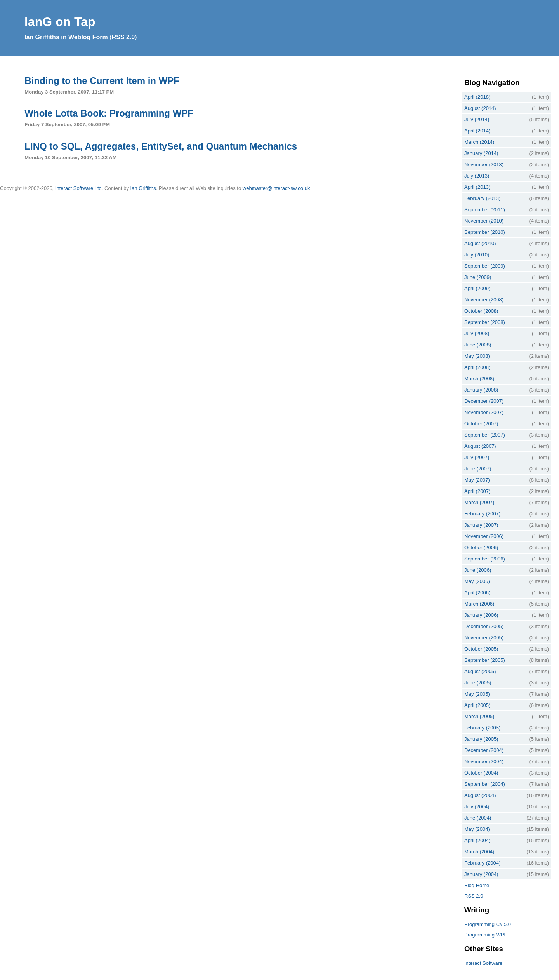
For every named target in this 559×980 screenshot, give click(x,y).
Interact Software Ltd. (79, 188)
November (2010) (484, 221)
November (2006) (484, 536)
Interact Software (483, 963)
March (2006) (479, 604)
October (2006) (481, 547)
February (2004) (482, 863)
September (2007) (485, 435)
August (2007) (480, 446)
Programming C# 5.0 (488, 924)
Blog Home (477, 885)
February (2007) (482, 514)
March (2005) (479, 716)
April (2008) (477, 367)
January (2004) (481, 874)
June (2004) (478, 818)
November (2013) (484, 164)
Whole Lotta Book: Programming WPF (109, 113)
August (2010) (480, 243)
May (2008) (477, 356)
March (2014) (479, 142)
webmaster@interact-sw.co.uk (276, 188)
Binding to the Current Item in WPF (102, 81)
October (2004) (481, 773)
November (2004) (484, 762)
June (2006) (478, 570)
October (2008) (481, 311)
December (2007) (484, 401)
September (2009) (485, 266)
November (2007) (484, 412)
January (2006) (481, 615)
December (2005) (484, 626)
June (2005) (478, 683)
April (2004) (477, 840)
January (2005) (481, 739)
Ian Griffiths (143, 188)
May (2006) (477, 581)
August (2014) (480, 108)
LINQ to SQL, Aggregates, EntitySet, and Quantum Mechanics (161, 146)
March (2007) (479, 502)
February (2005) (482, 728)
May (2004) (477, 829)
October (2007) (481, 424)
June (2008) (478, 345)
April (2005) (477, 705)
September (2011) (485, 210)
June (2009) (478, 277)
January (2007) (481, 525)
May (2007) (477, 480)
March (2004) (479, 852)
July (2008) (477, 333)
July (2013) (477, 176)
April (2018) (477, 97)
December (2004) (484, 750)
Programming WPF (486, 935)
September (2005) (485, 660)
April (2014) (477, 131)
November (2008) (484, 300)
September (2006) (485, 559)
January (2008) (481, 390)
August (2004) (480, 795)
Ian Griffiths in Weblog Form (66, 37)
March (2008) (479, 379)
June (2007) (478, 469)
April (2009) (477, 288)
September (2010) (485, 232)
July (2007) (477, 457)
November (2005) (484, 638)
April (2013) (477, 187)
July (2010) (477, 255)
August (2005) (480, 671)
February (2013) (482, 198)
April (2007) (477, 491)
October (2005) (481, 649)
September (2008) (485, 322)
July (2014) (477, 119)
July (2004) (477, 807)
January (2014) (481, 153)
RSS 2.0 (123, 37)
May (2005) (477, 694)
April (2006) (477, 593)
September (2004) (485, 784)
